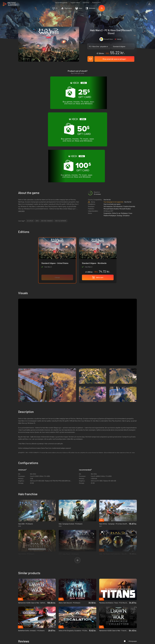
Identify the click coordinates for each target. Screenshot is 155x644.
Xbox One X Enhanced (47, 135)
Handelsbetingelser (52, 605)
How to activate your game (112, 119)
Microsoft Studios (125, 123)
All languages (130, 556)
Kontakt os (50, 615)
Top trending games (61, 2)
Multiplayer (124, 128)
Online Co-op (116, 128)
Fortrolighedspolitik (53, 608)
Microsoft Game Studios (111, 123)
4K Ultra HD (30, 135)
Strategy (119, 130)
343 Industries (108, 121)
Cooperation (108, 128)
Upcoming (86, 2)
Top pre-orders (75, 2)
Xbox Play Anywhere (61, 135)
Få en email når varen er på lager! (114, 59)
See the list (107, 114)
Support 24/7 (96, 2)
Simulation (126, 130)
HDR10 (37, 135)
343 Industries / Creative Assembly (124, 121)
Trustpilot (21, 605)
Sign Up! (132, 595)
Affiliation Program (52, 611)
